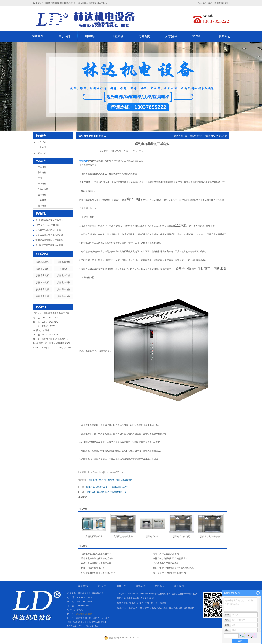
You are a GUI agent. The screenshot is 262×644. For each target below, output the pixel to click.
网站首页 (38, 36)
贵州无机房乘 (43, 262)
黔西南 (191, 608)
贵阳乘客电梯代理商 (123, 537)
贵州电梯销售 (108, 480)
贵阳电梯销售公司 (124, 480)
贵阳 (180, 608)
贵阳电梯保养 (64, 276)
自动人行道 (43, 189)
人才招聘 (171, 36)
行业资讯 (42, 147)
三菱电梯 (42, 200)
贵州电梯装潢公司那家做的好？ (96, 554)
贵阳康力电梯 (64, 296)
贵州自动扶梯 (43, 269)
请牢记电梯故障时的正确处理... (50, 240)
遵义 (154, 608)
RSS (221, 3)
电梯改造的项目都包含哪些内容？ (97, 563)
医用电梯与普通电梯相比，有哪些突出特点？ (108, 487)
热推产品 (121, 608)
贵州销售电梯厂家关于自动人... (50, 220)
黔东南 (148, 608)
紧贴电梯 (122, 442)
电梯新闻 (144, 36)
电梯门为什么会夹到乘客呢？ (167, 554)
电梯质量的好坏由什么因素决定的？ (98, 573)
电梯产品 (121, 586)
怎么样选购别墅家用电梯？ (166, 563)
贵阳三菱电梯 (64, 262)
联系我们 (224, 36)
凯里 (175, 608)
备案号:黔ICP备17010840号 (130, 603)
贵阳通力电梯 (43, 296)
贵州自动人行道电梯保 (211, 537)
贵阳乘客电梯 (43, 276)
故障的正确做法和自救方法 (131, 161)
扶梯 (40, 178)
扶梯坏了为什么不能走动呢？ (49, 230)
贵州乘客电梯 (43, 289)
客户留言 (198, 36)
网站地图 (212, 3)
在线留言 (160, 586)
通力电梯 (42, 195)
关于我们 (64, 36)
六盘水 (165, 608)
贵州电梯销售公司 (182, 537)
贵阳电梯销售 (196, 136)
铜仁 (171, 608)
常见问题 (42, 153)
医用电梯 (42, 184)
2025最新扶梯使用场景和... (48, 225)
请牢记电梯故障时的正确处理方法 (97, 558)
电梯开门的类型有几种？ (93, 568)
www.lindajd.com (50, 335)
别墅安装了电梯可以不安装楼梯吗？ (170, 558)
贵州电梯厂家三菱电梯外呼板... (50, 245)
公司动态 (42, 142)
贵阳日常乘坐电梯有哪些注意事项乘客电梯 (173, 568)
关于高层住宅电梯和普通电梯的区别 (170, 573)
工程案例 (118, 36)
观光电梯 (42, 167)
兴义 (159, 608)
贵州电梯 (193, 594)
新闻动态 (211, 136)
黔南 (142, 608)
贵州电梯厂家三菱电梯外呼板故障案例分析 (106, 492)
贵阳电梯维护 (64, 283)
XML (227, 3)
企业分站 (202, 3)
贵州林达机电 (162, 603)
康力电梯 (42, 206)
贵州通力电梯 (64, 289)
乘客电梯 (42, 173)
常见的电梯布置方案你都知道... (50, 235)
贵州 (185, 608)
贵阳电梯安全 (95, 480)
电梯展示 (91, 36)
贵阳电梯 (64, 269)
